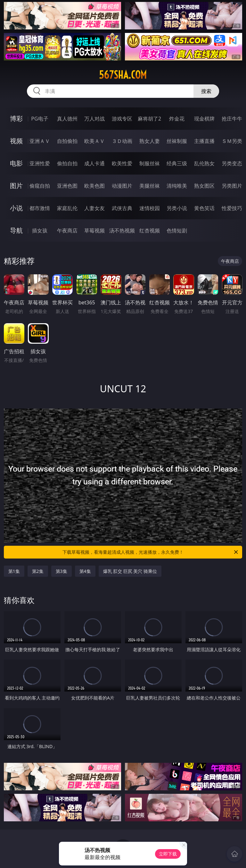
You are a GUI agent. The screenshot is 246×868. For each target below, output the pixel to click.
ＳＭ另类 (232, 141)
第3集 (61, 571)
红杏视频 (150, 231)
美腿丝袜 (150, 186)
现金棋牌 (204, 119)
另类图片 (232, 186)
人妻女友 (94, 208)
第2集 (38, 571)
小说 (16, 208)
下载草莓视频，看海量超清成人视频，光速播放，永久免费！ (151, 552)
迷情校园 (150, 208)
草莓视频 (94, 231)
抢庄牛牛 (232, 119)
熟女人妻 (150, 141)
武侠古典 (122, 208)
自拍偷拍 (67, 141)
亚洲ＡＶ (40, 141)
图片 (16, 186)
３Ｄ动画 (122, 141)
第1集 (14, 571)
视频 (16, 141)
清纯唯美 (177, 186)
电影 (16, 163)
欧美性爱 (122, 163)
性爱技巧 (232, 208)
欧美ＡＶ (94, 141)
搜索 (206, 91)
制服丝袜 (150, 163)
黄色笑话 (204, 208)
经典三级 (177, 163)
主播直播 (204, 141)
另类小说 (177, 208)
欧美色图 (94, 186)
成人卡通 (94, 163)
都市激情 (40, 208)
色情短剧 (177, 231)
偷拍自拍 (67, 163)
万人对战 (94, 119)
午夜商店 (67, 231)
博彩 (16, 118)
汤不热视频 (122, 231)
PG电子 (40, 119)
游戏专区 (122, 119)
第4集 (85, 571)
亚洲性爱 (40, 163)
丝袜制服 (177, 141)
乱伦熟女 (204, 163)
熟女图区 (204, 186)
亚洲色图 (67, 186)
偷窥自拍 (40, 186)
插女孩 (40, 231)
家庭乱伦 (67, 208)
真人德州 (67, 119)
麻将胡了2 (149, 119)
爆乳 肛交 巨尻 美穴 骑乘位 (130, 571)
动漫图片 (122, 186)
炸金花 (177, 119)
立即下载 (168, 854)
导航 (16, 230)
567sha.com (123, 75)
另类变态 (232, 163)
